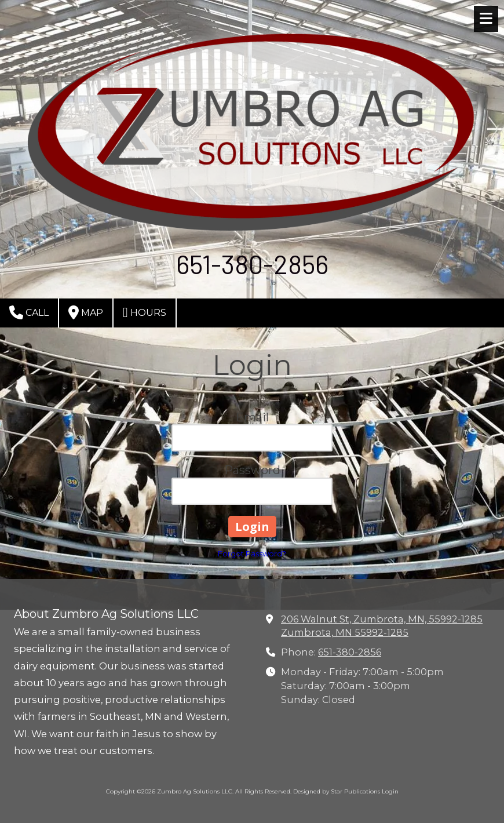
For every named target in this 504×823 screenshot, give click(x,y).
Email (252, 417)
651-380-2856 (350, 652)
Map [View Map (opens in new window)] (86, 312)
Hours (145, 312)
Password (252, 470)
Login (390, 791)
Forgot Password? (252, 553)
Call (29, 312)
